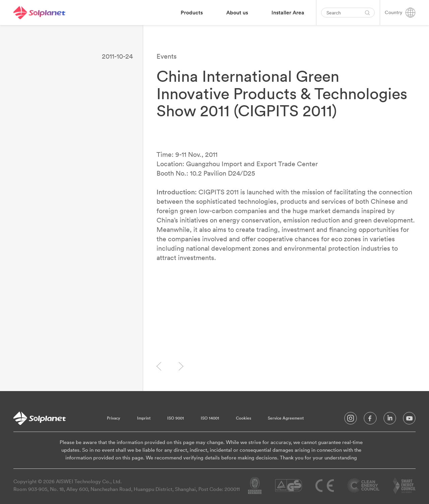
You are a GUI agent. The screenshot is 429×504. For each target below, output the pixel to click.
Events (167, 56)
